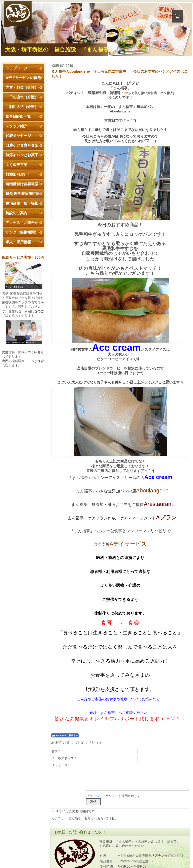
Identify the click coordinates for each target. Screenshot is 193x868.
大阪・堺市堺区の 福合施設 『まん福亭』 (60, 49)
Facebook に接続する (65, 735)
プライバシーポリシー (102, 796)
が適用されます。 (115, 796)
